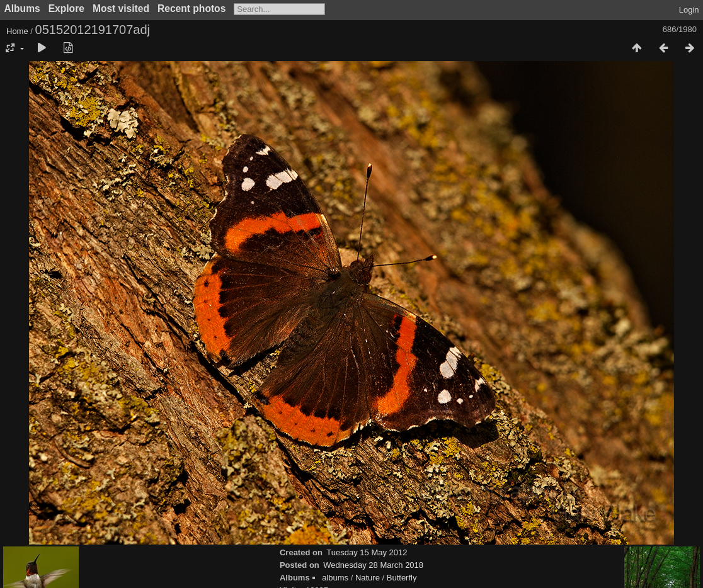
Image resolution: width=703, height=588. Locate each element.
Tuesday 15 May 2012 (367, 552)
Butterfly (402, 578)
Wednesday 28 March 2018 (373, 565)
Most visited (121, 8)
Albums (22, 8)
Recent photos (191, 8)
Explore (66, 8)
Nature (368, 578)
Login (689, 10)
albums (335, 578)
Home (17, 31)
